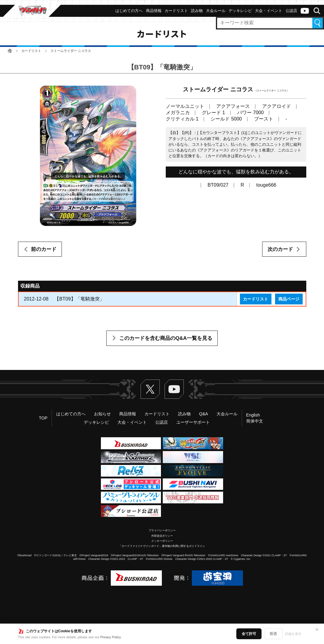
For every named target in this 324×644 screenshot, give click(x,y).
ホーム (10, 51)
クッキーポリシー (162, 541)
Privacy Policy (111, 637)
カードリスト (31, 51)
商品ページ (289, 299)
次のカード (280, 249)
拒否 (273, 634)
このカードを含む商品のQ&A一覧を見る (166, 338)
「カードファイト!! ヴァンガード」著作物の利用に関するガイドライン (162, 546)
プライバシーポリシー (162, 530)
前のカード (44, 249)
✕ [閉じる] (317, 630)
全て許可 (249, 634)
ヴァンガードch (305, 11)
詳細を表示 (293, 634)
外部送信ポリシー (162, 536)
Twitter (150, 389)
